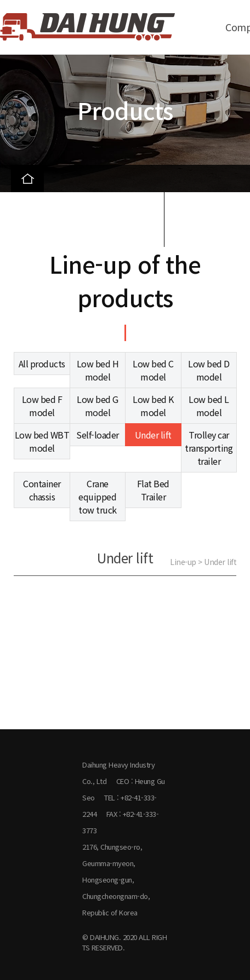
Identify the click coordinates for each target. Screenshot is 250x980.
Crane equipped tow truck (98, 497)
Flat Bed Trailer (153, 490)
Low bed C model (153, 370)
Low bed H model (98, 370)
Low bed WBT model (42, 441)
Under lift (153, 435)
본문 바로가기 (0, 0)
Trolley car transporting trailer (209, 448)
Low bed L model (209, 406)
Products (39, 206)
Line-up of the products (68, 233)
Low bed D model (209, 370)
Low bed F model (42, 406)
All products (42, 364)
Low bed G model (98, 406)
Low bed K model (153, 406)
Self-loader (98, 435)
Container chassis (42, 490)
